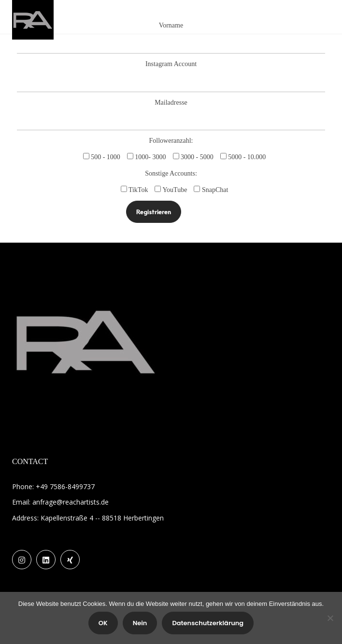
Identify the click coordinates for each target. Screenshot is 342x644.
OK (103, 623)
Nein (140, 623)
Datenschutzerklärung (208, 623)
